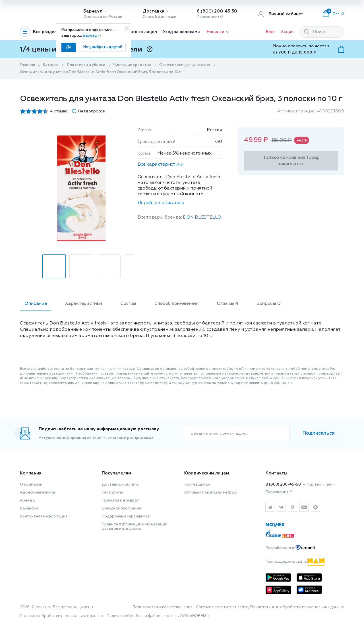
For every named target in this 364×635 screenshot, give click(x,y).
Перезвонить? (210, 17)
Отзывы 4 (227, 304)
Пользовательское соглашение (163, 607)
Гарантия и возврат (120, 501)
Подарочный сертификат (126, 516)
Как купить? (113, 493)
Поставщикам (197, 485)
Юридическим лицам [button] (206, 473)
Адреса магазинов (38, 493)
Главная (27, 65)
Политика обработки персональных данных (62, 616)
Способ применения (176, 304)
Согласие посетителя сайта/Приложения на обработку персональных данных (270, 607)
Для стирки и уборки (86, 65)
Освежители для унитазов (185, 65)
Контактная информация (44, 516)
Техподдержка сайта (295, 562)
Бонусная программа (122, 508)
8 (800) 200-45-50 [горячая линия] (283, 485)
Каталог (51, 65)
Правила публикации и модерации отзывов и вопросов (135, 527)
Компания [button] (31, 473)
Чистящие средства (132, 65)
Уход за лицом (142, 32)
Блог (271, 32)
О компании (31, 485)
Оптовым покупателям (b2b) (211, 493)
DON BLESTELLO (202, 217)
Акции (287, 32)
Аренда (27, 501)
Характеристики (83, 304)
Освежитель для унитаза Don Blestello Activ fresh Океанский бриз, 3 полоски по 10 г (100, 72)
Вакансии (29, 508)
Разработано (290, 548)
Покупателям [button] (116, 473)
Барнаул (93, 11)
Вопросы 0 (268, 304)
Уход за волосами (181, 32)
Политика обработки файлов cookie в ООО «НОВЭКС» (158, 616)
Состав (128, 304)
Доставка (154, 11)
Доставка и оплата (120, 485)
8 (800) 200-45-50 (217, 11)
